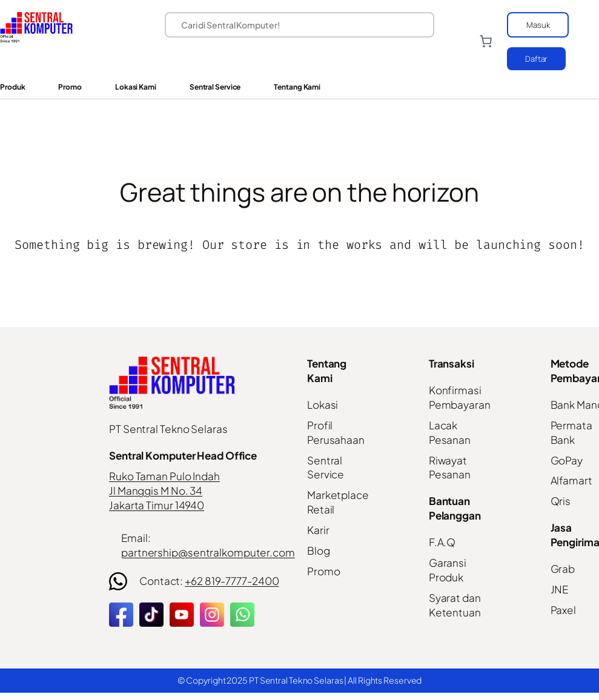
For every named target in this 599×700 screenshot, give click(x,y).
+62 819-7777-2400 (232, 581)
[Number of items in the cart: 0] (485, 41)
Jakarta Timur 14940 (157, 505)
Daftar (536, 59)
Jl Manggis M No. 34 (156, 490)
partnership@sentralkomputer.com (208, 552)
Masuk (538, 25)
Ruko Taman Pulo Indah (164, 476)
